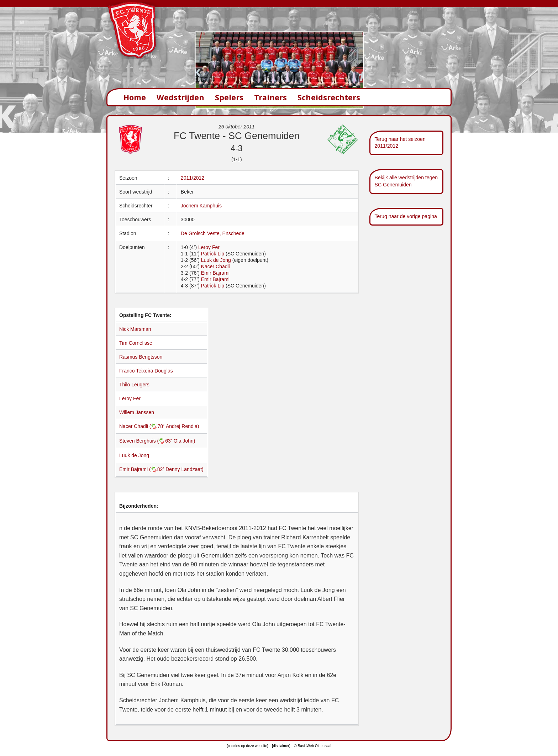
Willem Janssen (137, 412)
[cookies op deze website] (247, 746)
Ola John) (185, 441)
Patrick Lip (213, 254)
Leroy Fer (209, 247)
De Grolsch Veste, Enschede (213, 233)
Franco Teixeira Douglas (146, 371)
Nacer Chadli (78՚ (143, 426)
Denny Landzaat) (185, 469)
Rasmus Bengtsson (141, 357)
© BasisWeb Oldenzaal (312, 746)
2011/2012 (193, 178)
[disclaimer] (281, 746)
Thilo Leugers (134, 385)
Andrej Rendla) (182, 426)
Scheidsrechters (329, 97)
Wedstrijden (180, 97)
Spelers (229, 97)
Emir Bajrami (215, 273)
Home (135, 97)
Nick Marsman (135, 329)
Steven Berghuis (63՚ (146, 441)
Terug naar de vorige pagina (406, 216)
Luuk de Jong (216, 260)
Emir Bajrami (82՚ (142, 469)
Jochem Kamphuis (201, 206)
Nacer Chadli (215, 266)
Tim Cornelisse (136, 343)
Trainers (270, 97)
